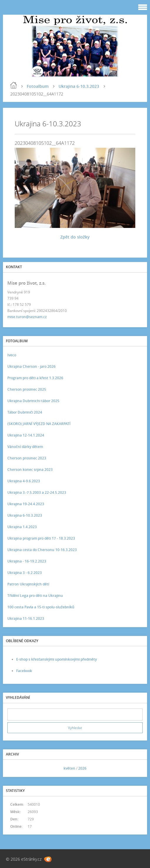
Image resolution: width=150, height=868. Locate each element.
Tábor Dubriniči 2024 (25, 412)
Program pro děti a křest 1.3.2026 (35, 378)
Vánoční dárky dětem (25, 447)
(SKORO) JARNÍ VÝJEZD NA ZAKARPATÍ (39, 424)
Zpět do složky (75, 237)
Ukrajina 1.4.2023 (22, 527)
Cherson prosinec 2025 (27, 389)
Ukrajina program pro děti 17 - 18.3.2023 (41, 538)
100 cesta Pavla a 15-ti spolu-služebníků (41, 607)
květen (69, 768)
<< (14, 768)
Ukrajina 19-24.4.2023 (26, 504)
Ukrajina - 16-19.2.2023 (27, 561)
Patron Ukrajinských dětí (28, 584)
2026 (82, 768)
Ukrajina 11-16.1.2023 (26, 618)
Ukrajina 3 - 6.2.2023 (25, 573)
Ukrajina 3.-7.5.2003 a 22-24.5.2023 (37, 492)
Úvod (14, 85)
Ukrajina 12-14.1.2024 (26, 435)
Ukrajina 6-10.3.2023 (79, 86)
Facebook (24, 671)
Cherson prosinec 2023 (27, 458)
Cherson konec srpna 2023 (30, 470)
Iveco (12, 355)
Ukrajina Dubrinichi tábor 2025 (33, 401)
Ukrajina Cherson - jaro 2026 (31, 366)
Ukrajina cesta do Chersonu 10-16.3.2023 (42, 550)
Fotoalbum (38, 86)
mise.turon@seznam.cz (27, 317)
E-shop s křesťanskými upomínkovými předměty (56, 659)
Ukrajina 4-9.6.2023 (24, 481)
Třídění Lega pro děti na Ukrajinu (35, 596)
